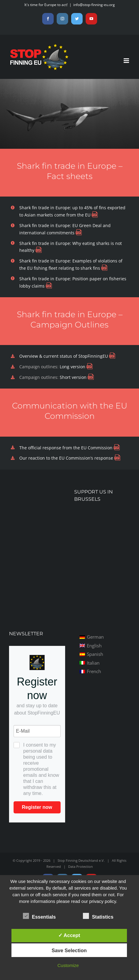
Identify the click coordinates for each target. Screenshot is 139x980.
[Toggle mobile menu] (127, 61)
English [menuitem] (94, 646)
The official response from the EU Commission (66, 448)
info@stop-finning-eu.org (94, 5)
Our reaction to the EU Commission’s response (66, 458)
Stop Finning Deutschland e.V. (81, 860)
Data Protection (81, 866)
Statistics (98, 916)
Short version (74, 377)
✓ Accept (69, 935)
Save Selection (69, 950)
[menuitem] (92, 637)
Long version (73, 367)
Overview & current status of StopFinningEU (64, 356)
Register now (37, 807)
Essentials (39, 916)
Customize (68, 965)
